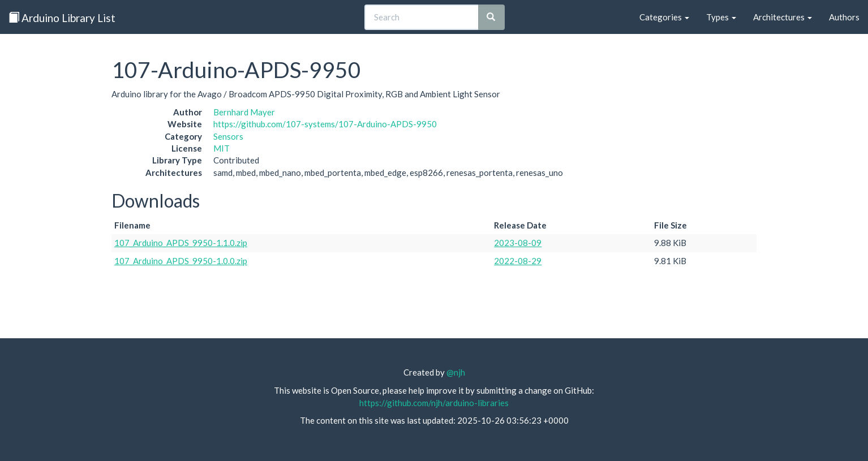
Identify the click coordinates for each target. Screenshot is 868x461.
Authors (844, 17)
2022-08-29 (518, 261)
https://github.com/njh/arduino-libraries (434, 403)
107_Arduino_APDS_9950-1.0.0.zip (181, 261)
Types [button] (721, 17)
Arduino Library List (62, 18)
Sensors (228, 136)
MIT (222, 148)
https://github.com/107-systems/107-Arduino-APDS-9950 (325, 124)
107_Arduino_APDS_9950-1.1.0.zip (181, 243)
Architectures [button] (783, 17)
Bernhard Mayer (244, 112)
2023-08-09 (518, 243)
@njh (456, 372)
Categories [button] (664, 17)
